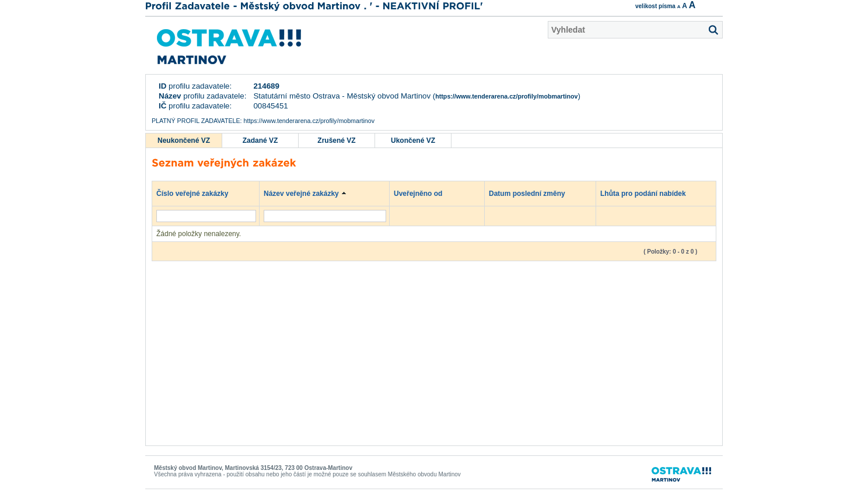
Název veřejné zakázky (307, 193)
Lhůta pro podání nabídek (649, 193)
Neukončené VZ (184, 141)
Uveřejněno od (424, 193)
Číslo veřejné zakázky (198, 193)
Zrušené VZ (336, 141)
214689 (266, 86)
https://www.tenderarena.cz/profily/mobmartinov (506, 96)
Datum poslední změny (533, 193)
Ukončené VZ (413, 141)
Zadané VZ (260, 141)
